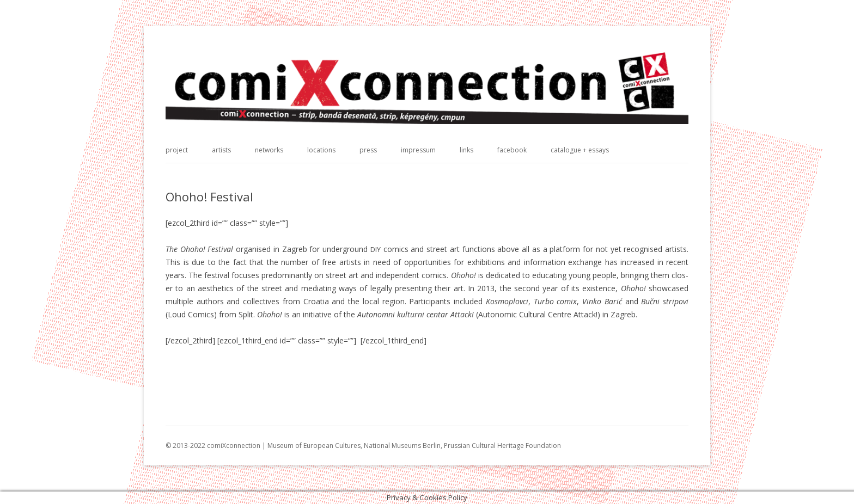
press (368, 150)
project (177, 150)
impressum (418, 150)
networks (269, 150)
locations (321, 150)
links (466, 150)
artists (221, 150)
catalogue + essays (580, 150)
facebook (512, 150)
